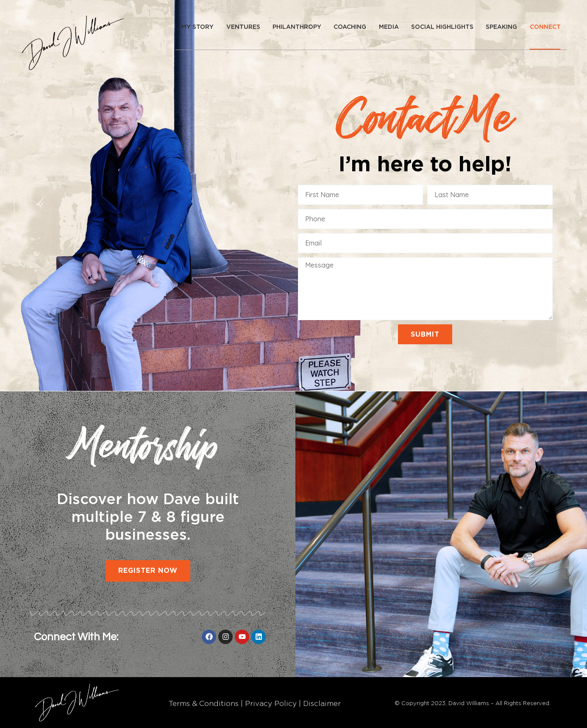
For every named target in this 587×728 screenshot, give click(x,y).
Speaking (501, 27)
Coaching (350, 27)
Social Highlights (442, 27)
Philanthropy (297, 27)
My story (198, 27)
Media (389, 27)
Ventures (243, 27)
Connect (545, 27)
